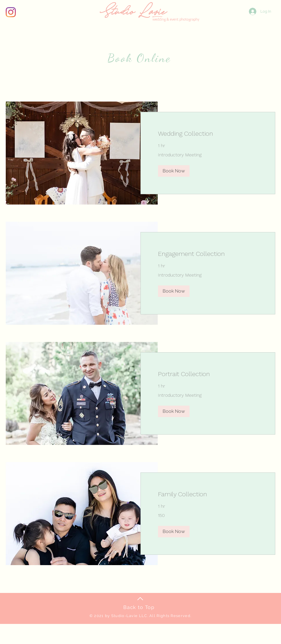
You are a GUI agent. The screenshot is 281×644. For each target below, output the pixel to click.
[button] (174, 171)
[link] (208, 134)
